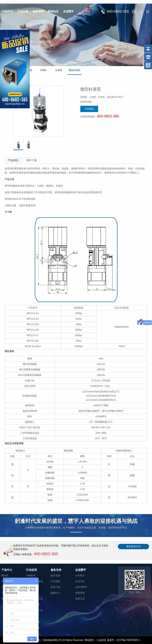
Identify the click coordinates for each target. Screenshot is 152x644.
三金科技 (101, 640)
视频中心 (55, 593)
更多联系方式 (133, 546)
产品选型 (55, 581)
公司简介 (80, 575)
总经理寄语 (81, 587)
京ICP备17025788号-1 (128, 640)
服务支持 (38, 11)
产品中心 (8, 11)
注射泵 (59, 70)
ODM (43, 70)
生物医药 (31, 575)
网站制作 (89, 640)
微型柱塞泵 (75, 70)
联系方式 (80, 599)
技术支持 (55, 575)
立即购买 (89, 109)
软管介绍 (55, 587)
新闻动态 (53, 11)
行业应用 (23, 11)
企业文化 (80, 581)
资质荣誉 (80, 593)
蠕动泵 (5, 575)
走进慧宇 (68, 11)
